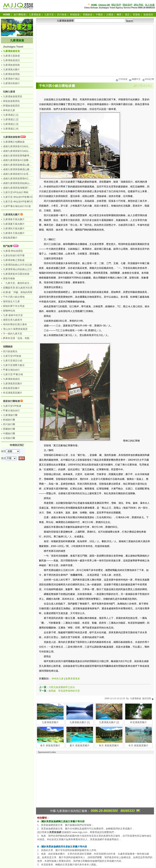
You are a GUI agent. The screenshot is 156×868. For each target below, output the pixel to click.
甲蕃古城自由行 (11, 370)
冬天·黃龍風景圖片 (138, 746)
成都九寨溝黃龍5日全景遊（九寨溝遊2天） (26, 174)
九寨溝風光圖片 (11, 70)
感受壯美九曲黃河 (13, 320)
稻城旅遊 (75, 15)
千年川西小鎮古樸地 (14, 297)
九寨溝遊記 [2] (11, 119)
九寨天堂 (49, 15)
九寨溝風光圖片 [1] (80, 722)
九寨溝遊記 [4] (11, 129)
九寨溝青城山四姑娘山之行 (17, 269)
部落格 (136, 15)
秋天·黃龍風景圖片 (109, 746)
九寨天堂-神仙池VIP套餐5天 (18, 202)
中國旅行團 (9, 434)
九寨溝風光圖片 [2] (109, 722)
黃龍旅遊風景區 (11, 101)
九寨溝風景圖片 (50, 722)
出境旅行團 (9, 438)
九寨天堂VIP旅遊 (12, 356)
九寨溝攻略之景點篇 (14, 260)
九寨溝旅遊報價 (11, 137)
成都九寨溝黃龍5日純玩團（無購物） (23, 151)
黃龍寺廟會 (9, 278)
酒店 (127, 15)
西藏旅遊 (88, 15)
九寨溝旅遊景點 (11, 74)
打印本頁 (121, 79)
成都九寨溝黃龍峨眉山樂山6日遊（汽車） (25, 165)
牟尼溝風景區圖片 (13, 393)
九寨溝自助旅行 (11, 83)
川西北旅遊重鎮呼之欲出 (62, 687)
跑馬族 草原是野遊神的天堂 (64, 691)
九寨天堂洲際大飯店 (14, 365)
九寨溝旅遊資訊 (11, 60)
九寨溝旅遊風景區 (13, 96)
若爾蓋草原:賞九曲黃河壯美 (18, 288)
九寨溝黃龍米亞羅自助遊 (16, 274)
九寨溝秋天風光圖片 (14, 229)
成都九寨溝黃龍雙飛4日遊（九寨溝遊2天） (26, 179)
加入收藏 (150, 5)
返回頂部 (148, 698)
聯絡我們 (127, 5)
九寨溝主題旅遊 (11, 56)
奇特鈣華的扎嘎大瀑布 (15, 324)
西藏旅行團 (9, 429)
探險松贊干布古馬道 (14, 306)
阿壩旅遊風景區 (11, 106)
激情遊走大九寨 (11, 301)
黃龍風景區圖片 (11, 388)
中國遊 (99, 15)
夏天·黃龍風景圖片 (79, 746)
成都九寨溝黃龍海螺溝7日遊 (18, 188)
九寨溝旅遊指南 (11, 65)
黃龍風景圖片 (10, 238)
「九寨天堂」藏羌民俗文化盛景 (20, 283)
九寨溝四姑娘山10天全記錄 (17, 265)
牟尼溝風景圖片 (138, 722)
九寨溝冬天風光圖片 (14, 233)
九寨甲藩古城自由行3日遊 (17, 206)
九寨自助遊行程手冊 (14, 256)
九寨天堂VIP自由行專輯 (16, 192)
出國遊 (110, 15)
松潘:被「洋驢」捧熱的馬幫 (18, 292)
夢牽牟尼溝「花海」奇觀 (16, 338)
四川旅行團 (9, 424)
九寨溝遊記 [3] (11, 124)
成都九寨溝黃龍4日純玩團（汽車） (22, 146)
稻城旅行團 (9, 420)
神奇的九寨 (58, 679)
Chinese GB (104, 5)
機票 (119, 15)
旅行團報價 (20, 15)
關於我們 (116, 5)
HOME (94, 5)
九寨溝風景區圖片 (13, 384)
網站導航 (139, 5)
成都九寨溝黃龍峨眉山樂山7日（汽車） (24, 169)
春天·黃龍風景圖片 (50, 746)
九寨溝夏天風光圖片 (14, 224)
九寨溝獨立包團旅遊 (14, 142)
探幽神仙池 (9, 311)
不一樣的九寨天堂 (13, 334)
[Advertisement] (95, 50)
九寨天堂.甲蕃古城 (13, 374)
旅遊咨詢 (148, 15)
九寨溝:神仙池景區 (13, 251)
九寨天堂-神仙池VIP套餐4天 (18, 197)
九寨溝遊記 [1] (11, 115)
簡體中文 (135, 79)
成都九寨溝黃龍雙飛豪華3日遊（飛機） (24, 156)
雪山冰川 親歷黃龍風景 (15, 329)
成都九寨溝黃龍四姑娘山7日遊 (19, 183)
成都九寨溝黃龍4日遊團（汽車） (20, 160)
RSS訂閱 (148, 79)
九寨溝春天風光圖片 (14, 219)
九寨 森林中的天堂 (13, 315)
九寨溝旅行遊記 (11, 79)
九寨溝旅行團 (10, 415)
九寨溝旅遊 (35, 15)
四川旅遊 (62, 15)
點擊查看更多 (73, 679)
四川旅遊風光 (10, 351)
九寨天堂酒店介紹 (13, 361)
